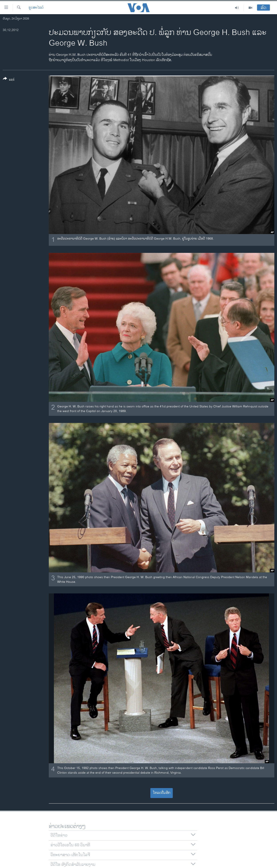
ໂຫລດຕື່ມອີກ (162, 793)
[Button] (9, 80)
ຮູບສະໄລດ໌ (36, 8)
